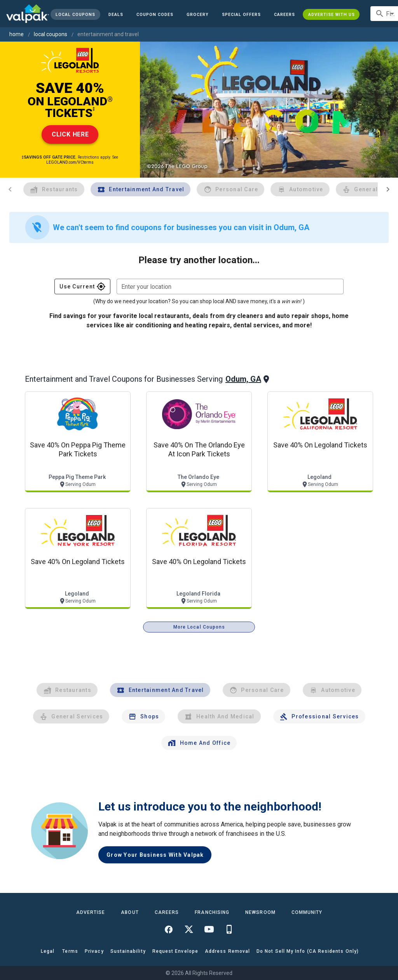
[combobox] (230, 286)
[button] (241, 14)
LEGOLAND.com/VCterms (70, 162)
